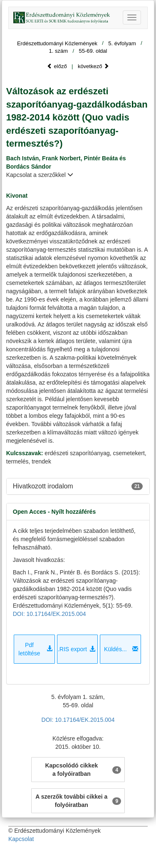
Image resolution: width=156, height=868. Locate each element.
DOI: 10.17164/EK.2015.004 (50, 614)
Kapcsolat (21, 839)
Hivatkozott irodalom (43, 486)
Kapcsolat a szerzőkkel (40, 175)
